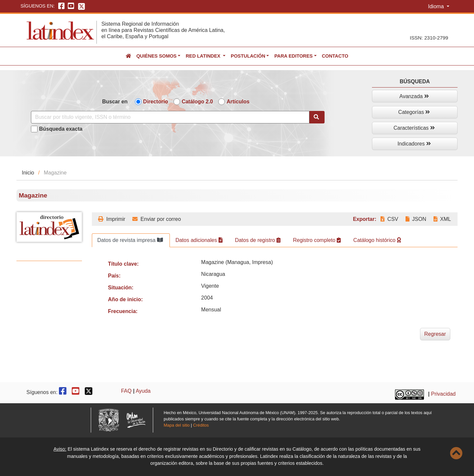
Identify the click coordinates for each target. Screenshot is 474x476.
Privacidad (444, 394)
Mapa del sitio (177, 425)
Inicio (28, 173)
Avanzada (414, 96)
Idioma (436, 6)
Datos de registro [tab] (258, 240)
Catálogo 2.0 (197, 102)
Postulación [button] (248, 56)
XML (442, 219)
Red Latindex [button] (204, 56)
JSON (416, 219)
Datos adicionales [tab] (199, 240)
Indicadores (414, 144)
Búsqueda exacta (61, 129)
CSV (389, 219)
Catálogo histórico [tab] (377, 240)
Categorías (414, 112)
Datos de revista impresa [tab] (130, 240)
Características (414, 128)
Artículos (238, 102)
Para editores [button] (293, 56)
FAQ (126, 391)
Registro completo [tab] (317, 240)
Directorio (156, 102)
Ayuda (143, 391)
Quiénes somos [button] (156, 56)
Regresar (435, 334)
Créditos (201, 425)
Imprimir (112, 219)
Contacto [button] (335, 56)
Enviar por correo (157, 219)
